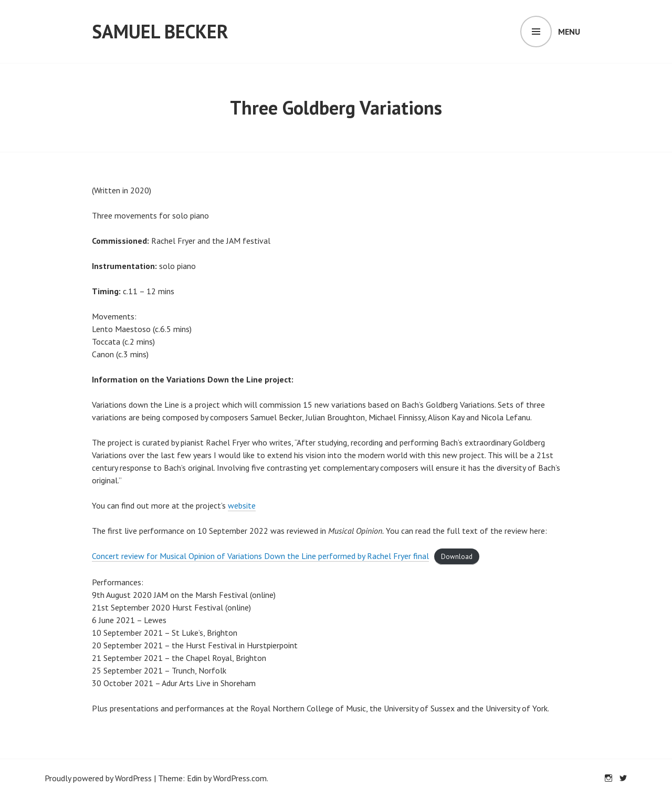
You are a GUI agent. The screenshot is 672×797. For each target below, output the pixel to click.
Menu (569, 32)
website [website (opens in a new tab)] (242, 505)
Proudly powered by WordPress (98, 778)
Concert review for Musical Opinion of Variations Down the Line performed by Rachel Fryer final (260, 556)
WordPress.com (240, 778)
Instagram (608, 778)
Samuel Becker (160, 31)
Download (457, 557)
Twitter (623, 778)
